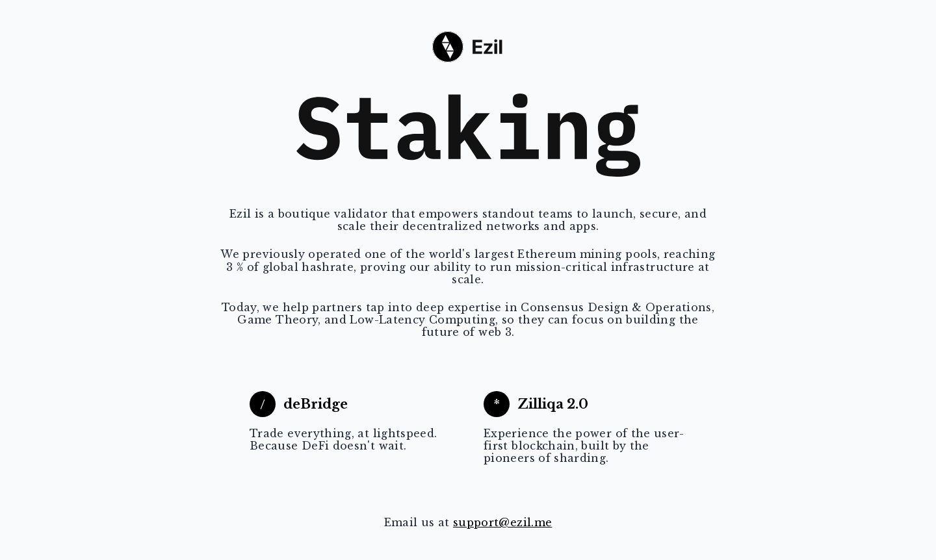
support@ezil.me (502, 522)
